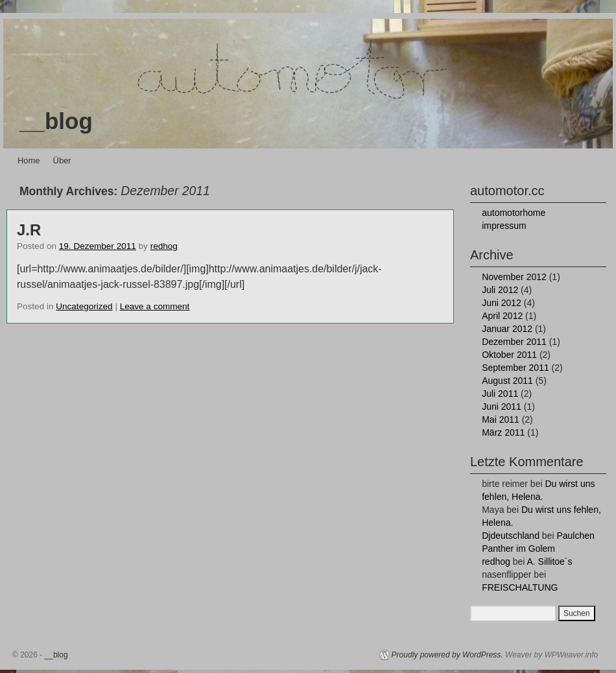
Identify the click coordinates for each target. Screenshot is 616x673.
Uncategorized (84, 306)
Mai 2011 (501, 419)
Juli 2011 (500, 394)
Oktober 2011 (509, 355)
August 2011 (507, 381)
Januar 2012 (507, 329)
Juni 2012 (502, 303)
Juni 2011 (502, 407)
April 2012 (502, 316)
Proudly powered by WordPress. (447, 655)
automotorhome (514, 213)
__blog (56, 121)
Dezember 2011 (514, 342)
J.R (29, 230)
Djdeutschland (511, 536)
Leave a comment (155, 306)
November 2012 (514, 277)
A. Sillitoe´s (549, 561)
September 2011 (515, 368)
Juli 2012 (500, 290)
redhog (164, 246)
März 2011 (503, 432)
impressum (504, 226)
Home (29, 160)
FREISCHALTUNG (520, 587)
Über (62, 160)
